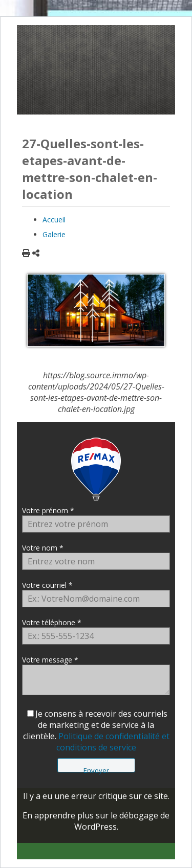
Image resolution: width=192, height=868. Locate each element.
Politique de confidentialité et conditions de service (113, 742)
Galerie (54, 234)
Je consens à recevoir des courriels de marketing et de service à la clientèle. (96, 730)
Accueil (54, 220)
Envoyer (96, 769)
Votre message (47, 660)
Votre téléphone (49, 622)
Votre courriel (44, 585)
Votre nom (40, 548)
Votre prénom (45, 510)
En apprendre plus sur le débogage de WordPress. (96, 821)
